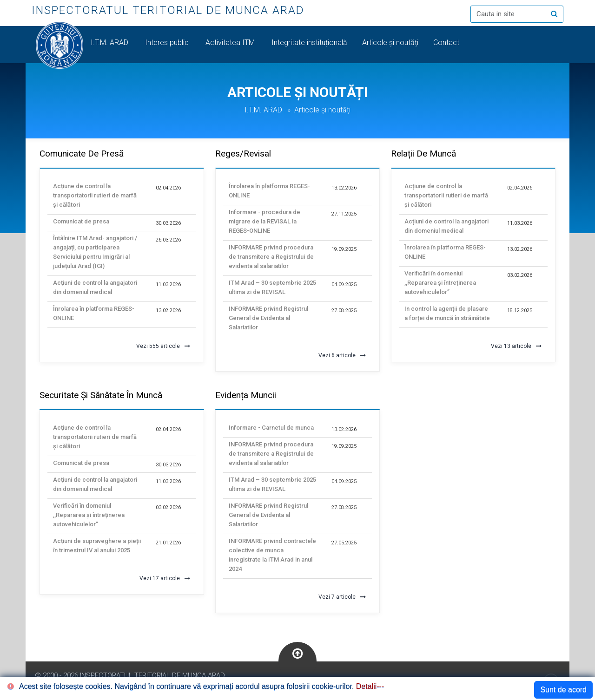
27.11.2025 (344, 214)
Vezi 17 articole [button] (165, 578)
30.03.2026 (168, 223)
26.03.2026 (168, 240)
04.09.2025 (344, 285)
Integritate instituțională (309, 43)
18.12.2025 (520, 311)
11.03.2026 (168, 285)
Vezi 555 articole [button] (163, 346)
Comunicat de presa (81, 221)
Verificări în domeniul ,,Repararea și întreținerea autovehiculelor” (440, 283)
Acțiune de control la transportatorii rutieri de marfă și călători (95, 195)
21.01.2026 (168, 543)
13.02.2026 (168, 311)
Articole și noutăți (390, 43)
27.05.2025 (344, 543)
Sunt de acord (563, 690)
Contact (447, 43)
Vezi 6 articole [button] (342, 355)
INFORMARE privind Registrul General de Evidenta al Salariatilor (268, 318)
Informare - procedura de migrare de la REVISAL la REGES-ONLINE (264, 221)
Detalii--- (370, 686)
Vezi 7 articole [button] (342, 597)
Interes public (168, 43)
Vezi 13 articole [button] (516, 346)
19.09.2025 (344, 249)
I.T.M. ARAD (110, 43)
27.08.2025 (344, 311)
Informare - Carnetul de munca (271, 428)
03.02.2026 (520, 275)
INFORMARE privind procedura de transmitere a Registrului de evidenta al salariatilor (271, 257)
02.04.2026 (168, 188)
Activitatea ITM (231, 43)
